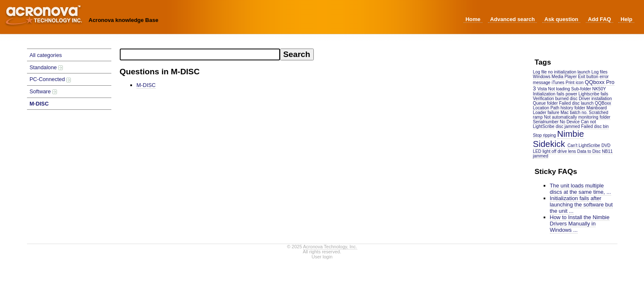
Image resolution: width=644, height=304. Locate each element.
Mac (565, 113)
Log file (540, 72)
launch (584, 72)
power (571, 94)
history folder (573, 108)
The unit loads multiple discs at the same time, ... (581, 189)
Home (473, 19)
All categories (46, 55)
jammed (541, 156)
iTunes (558, 83)
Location (541, 108)
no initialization (562, 72)
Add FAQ (600, 19)
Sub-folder (581, 89)
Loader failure (546, 113)
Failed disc (570, 103)
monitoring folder (594, 117)
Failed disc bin (595, 126)
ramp (538, 117)
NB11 (607, 151)
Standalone (46, 67)
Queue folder (546, 103)
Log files (599, 72)
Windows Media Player (555, 77)
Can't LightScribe (584, 145)
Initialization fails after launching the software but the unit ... (581, 205)
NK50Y (599, 89)
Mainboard (596, 108)
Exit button (588, 77)
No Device (570, 122)
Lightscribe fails (594, 94)
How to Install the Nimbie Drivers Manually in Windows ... (580, 224)
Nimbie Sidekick (559, 139)
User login (322, 257)
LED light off (545, 151)
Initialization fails (549, 94)
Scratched (598, 113)
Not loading (559, 89)
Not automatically (561, 117)
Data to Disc (589, 151)
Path (555, 108)
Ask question (561, 19)
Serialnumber (546, 122)
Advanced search (512, 19)
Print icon (575, 83)
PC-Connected (50, 79)
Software (43, 91)
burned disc (566, 99)
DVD (606, 145)
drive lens (567, 151)
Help (626, 19)
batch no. (579, 113)
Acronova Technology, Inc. (330, 247)
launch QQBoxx (596, 103)
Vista (542, 89)
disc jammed (568, 126)
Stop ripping (545, 135)
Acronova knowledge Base (123, 20)
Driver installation (595, 99)
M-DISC (39, 104)
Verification (544, 99)
